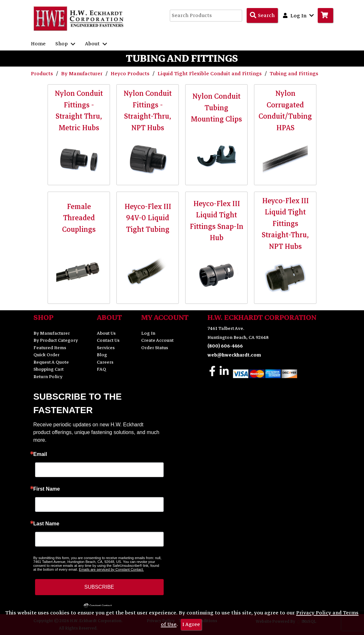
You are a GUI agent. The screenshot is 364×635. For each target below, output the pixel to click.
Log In (148, 333)
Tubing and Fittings (294, 74)
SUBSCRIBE (99, 587)
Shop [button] (65, 44)
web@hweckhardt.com (234, 355)
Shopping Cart (49, 369)
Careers (105, 362)
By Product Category (56, 340)
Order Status (155, 348)
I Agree (191, 624)
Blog (102, 355)
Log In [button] (298, 15)
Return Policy (48, 377)
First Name (47, 489)
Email (40, 454)
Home (38, 44)
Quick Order (46, 355)
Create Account (157, 340)
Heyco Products (131, 74)
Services (106, 348)
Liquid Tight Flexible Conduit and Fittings (210, 74)
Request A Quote (51, 362)
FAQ (101, 369)
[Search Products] (262, 15)
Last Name (46, 524)
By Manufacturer (82, 74)
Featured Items (50, 348)
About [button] (96, 44)
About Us (106, 333)
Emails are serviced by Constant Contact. (111, 569)
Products (43, 74)
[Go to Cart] (325, 15)
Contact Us (108, 340)
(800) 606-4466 (225, 346)
